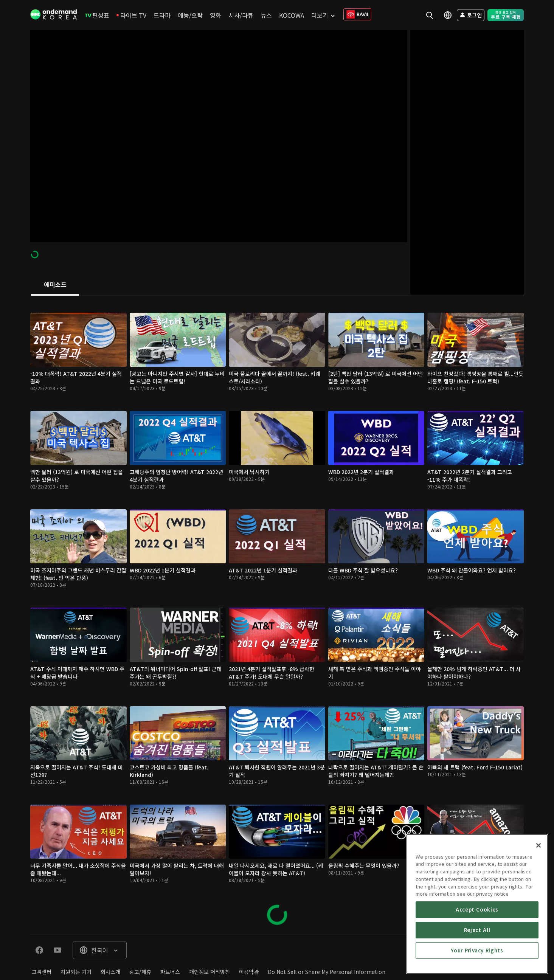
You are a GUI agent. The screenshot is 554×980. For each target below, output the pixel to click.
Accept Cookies (477, 964)
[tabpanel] (277, 615)
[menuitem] (97, 15)
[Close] (538, 900)
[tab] (55, 285)
